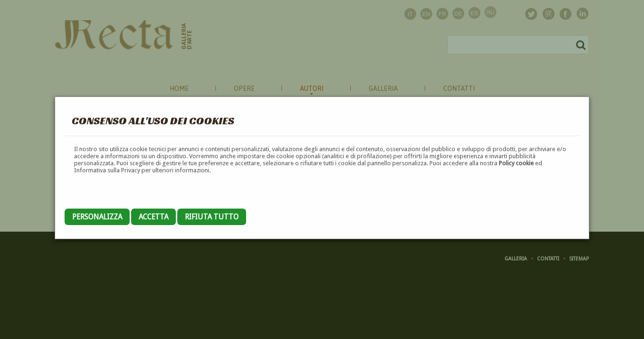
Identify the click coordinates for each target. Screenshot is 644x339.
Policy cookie (516, 163)
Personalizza (97, 217)
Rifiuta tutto (212, 217)
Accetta (153, 217)
